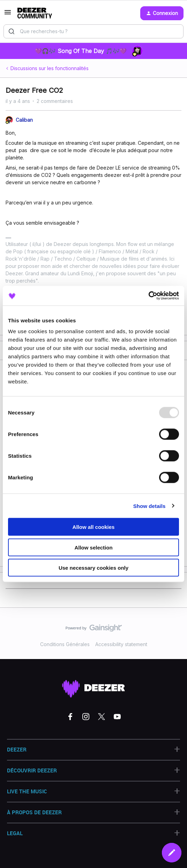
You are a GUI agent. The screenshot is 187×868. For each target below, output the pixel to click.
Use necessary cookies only (93, 568)
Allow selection (93, 547)
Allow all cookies (94, 527)
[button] (8, 14)
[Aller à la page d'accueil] (35, 13)
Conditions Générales (65, 644)
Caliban (24, 120)
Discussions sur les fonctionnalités (50, 68)
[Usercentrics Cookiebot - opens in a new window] (148, 296)
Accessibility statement (121, 644)
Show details (149, 506)
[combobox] (93, 31)
